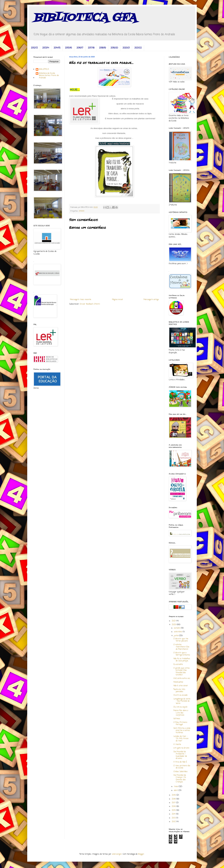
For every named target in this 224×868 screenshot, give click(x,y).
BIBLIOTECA (44, 69)
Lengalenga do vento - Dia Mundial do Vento (182, 701)
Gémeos (177, 719)
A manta (177, 744)
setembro (178, 632)
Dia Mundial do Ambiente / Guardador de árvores (180, 755)
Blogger (141, 854)
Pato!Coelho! (178, 682)
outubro (177, 628)
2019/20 (114, 48)
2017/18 (91, 48)
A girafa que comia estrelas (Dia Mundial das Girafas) (181, 672)
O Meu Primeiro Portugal (180, 723)
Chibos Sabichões (181, 772)
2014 (174, 814)
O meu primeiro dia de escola (182, 767)
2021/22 (138, 48)
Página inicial (117, 300)
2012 (174, 822)
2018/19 (103, 48)
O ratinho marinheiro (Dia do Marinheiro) (181, 647)
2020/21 (126, 48)
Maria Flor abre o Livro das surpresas (181, 713)
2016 (174, 806)
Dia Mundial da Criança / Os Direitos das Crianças (180, 779)
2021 (174, 621)
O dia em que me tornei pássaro (181, 640)
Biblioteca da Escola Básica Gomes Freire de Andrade (49, 76)
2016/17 (80, 48)
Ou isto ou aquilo (180, 707)
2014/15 (57, 48)
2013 (174, 818)
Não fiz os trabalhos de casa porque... (182, 660)
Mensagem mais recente (81, 300)
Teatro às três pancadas (179, 691)
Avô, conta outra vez (182, 678)
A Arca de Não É (180, 762)
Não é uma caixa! (181, 686)
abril (176, 790)
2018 (174, 799)
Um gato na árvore (181, 748)
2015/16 (68, 48)
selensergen (117, 854)
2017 (174, 803)
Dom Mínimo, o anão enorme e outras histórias (182, 731)
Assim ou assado (180, 695)
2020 (174, 625)
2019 (174, 795)
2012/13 (34, 48)
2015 (174, 810)
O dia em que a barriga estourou (182, 654)
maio (176, 787)
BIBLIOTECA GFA (85, 18)
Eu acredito (178, 664)
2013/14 (46, 48)
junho (176, 636)
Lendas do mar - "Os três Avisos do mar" (181, 739)
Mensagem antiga (151, 300)
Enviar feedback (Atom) (90, 304)
